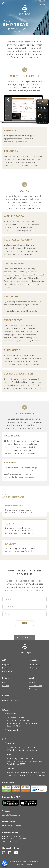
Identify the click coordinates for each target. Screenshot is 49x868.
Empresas (7, 665)
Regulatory (34, 683)
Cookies (6, 686)
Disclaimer (33, 689)
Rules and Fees (35, 686)
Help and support (10, 700)
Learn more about (26, 477)
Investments (8, 671)
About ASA (35, 665)
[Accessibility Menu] (5, 863)
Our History (35, 668)
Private (5, 668)
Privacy (5, 683)
